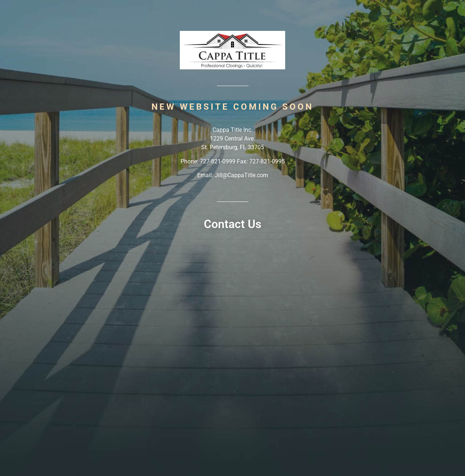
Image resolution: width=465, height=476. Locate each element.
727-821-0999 (218, 161)
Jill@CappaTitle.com (241, 175)
